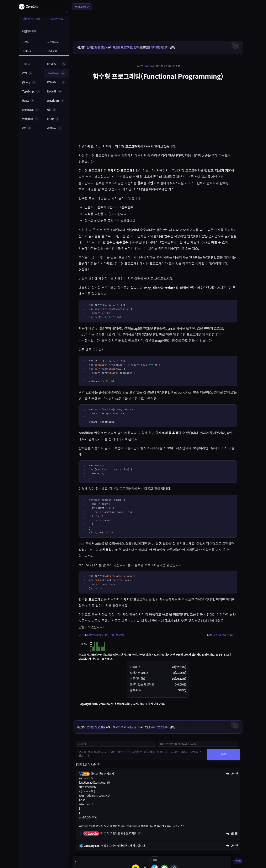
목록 (155, 860)
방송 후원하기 (82, 7)
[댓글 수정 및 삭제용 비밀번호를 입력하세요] (198, 744)
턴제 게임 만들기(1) (227, 635)
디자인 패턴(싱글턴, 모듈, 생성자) (105, 635)
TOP (238, 861)
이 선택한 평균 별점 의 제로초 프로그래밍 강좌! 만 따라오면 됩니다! (126, 47)
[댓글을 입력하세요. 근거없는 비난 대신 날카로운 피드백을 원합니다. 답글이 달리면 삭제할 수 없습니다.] (142, 755)
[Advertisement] (158, 23)
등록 (224, 754)
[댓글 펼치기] (78, 773)
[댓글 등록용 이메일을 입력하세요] (116, 744)
